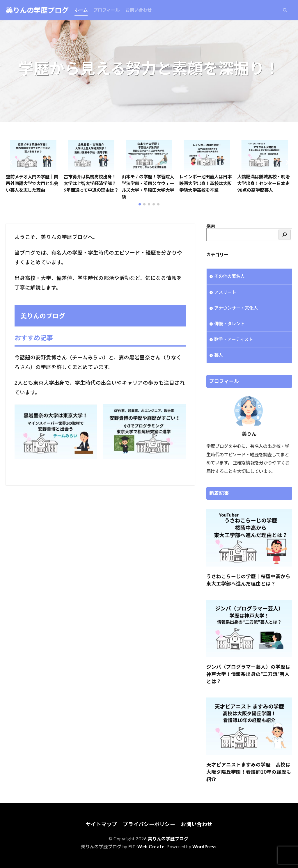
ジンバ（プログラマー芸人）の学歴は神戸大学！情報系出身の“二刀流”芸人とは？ (248, 674)
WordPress (204, 846)
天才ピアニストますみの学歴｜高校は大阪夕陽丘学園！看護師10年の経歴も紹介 (249, 772)
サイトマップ (101, 824)
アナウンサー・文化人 (236, 308)
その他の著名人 (229, 276)
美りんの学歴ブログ (37, 10)
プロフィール (107, 10)
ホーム (81, 10)
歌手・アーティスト (234, 339)
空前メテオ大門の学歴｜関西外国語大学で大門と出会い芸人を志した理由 (32, 183)
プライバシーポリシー (149, 824)
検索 (211, 226)
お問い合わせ (139, 10)
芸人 (219, 355)
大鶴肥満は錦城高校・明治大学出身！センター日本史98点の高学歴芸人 (263, 183)
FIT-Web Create (146, 846)
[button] (12, 162)
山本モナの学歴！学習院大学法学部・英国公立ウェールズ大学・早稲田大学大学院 (148, 187)
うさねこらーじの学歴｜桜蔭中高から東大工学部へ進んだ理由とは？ (248, 580)
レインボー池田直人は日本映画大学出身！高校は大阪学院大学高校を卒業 (205, 183)
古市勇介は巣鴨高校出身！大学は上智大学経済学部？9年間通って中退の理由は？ (91, 183)
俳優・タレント (229, 324)
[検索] (285, 235)
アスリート (225, 292)
